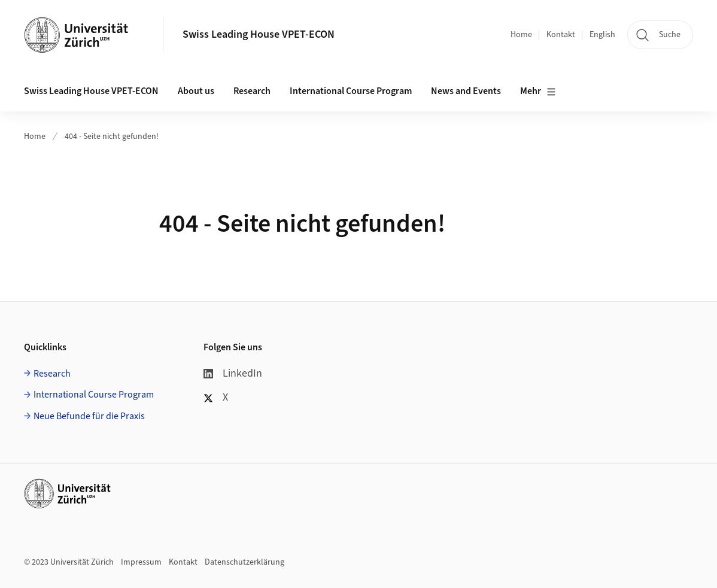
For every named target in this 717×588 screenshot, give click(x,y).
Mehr (538, 92)
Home (521, 35)
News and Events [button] (466, 91)
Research (52, 374)
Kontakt (561, 35)
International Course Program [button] (351, 91)
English (602, 35)
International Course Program (94, 395)
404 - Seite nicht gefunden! (112, 137)
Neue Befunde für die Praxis (89, 416)
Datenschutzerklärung (244, 562)
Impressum (141, 562)
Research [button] (252, 91)
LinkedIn (233, 373)
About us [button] (196, 91)
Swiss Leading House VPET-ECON (259, 34)
